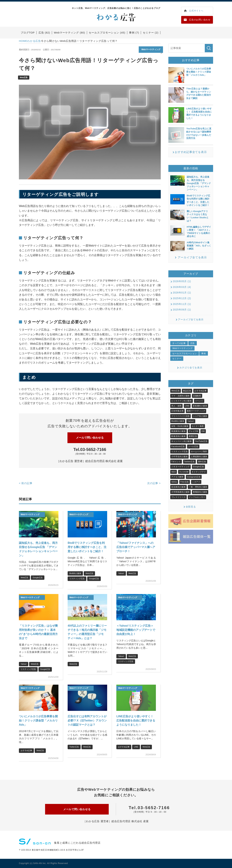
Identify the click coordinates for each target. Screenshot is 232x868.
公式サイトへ (196, 11)
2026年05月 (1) (182, 281)
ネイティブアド (199, 472)
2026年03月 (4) (182, 287)
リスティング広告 (77, 579)
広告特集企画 (177, 411)
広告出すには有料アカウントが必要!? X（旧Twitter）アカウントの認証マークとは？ (87, 720)
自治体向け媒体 (178, 487)
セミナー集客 (198, 426)
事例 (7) (134, 33)
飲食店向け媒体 (178, 436)
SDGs (174, 482)
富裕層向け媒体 (200, 406)
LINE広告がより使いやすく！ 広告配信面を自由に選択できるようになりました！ (136, 720)
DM (203, 431)
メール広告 (193, 446)
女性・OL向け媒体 (180, 426)
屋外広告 (202, 462)
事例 (204, 354)
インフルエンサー (197, 497)
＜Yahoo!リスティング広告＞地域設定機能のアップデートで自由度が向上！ (136, 630)
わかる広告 (34, 41)
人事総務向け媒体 (199, 456)
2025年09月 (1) (182, 310)
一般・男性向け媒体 (198, 487)
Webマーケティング (151, 49)
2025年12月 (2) (182, 298)
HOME (23, 41)
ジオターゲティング (181, 467)
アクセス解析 (177, 477)
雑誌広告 (187, 391)
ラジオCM (184, 472)
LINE (136, 747)
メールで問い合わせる (90, 438)
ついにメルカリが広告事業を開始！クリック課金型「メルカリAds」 (38, 720)
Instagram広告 (194, 477)
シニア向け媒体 (200, 416)
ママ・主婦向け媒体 (181, 396)
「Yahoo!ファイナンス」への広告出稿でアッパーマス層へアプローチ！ (136, 547)
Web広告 (24, 77)
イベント (199, 401)
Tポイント (176, 462)
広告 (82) (44, 33)
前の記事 (26, 483)
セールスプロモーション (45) (107, 33)
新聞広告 (193, 436)
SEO (173, 472)
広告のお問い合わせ (200, 20)
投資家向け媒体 (178, 431)
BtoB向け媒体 (75, 573)
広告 (193, 343)
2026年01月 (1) (182, 293)
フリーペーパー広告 (181, 416)
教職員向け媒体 (200, 492)
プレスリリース (178, 497)
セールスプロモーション (184, 354)
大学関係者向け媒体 (181, 492)
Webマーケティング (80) (70, 33)
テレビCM (194, 431)
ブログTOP (28, 33)
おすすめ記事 (26, 750)
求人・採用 (176, 406)
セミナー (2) (151, 33)
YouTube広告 (201, 441)
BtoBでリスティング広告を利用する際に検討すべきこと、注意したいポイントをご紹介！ (87, 547)
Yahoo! (121, 573)
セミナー (177, 359)
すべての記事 (179, 343)
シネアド (196, 482)
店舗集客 (197, 396)
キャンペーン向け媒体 (182, 441)
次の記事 (154, 483)
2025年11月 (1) (182, 304)
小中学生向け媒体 (179, 456)
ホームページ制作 (199, 451)
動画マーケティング (196, 411)
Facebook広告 (178, 446)
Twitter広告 (74, 747)
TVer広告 (185, 482)
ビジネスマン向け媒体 (182, 401)
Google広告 (38, 578)
